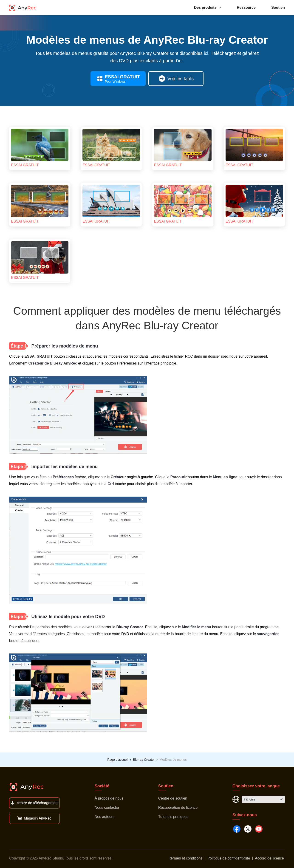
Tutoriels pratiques (173, 817)
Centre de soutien (173, 798)
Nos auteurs (105, 817)
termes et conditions (186, 858)
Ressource (246, 7)
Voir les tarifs (176, 79)
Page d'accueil (118, 760)
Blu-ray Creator (144, 760)
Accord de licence (269, 858)
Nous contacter (107, 807)
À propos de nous (109, 798)
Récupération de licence (178, 807)
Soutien (278, 7)
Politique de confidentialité (229, 858)
